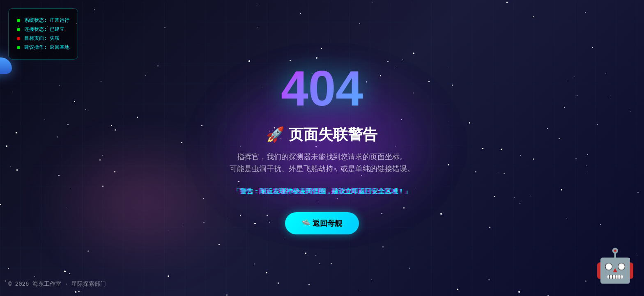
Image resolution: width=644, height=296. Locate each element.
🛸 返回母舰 (322, 223)
